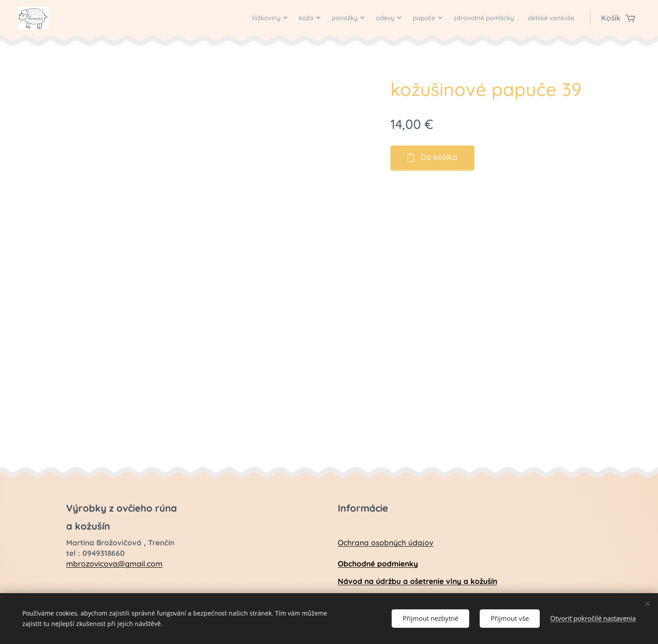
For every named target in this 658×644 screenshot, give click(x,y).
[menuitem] (232, 18)
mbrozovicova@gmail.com (114, 563)
